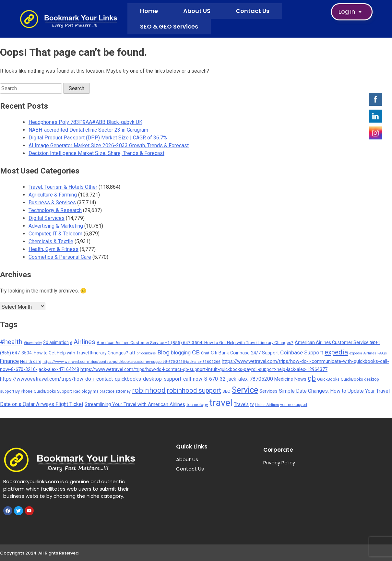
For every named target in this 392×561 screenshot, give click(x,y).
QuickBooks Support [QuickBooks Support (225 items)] (53, 391)
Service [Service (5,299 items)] (245, 390)
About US (197, 11)
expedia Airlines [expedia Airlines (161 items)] (363, 353)
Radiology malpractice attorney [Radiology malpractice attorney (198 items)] (102, 391)
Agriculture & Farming (53, 195)
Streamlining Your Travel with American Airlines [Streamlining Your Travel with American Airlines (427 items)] (135, 404)
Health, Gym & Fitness (53, 249)
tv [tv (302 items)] (252, 404)
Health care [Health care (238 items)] (31, 361)
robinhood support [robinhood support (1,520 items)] (194, 390)
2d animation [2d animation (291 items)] (56, 342)
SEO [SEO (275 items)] (226, 391)
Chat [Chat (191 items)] (205, 353)
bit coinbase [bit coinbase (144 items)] (146, 353)
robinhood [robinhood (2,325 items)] (149, 390)
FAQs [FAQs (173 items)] (382, 353)
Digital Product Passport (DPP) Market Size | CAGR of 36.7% (98, 138)
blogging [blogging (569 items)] (181, 353)
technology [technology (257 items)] (197, 405)
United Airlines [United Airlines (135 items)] (267, 405)
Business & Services (52, 203)
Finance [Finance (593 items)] (9, 361)
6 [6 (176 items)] (71, 343)
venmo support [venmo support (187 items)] (294, 405)
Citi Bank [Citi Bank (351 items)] (220, 353)
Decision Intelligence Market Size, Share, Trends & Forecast (96, 153)
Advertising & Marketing (56, 226)
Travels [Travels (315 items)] (241, 404)
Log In (352, 12)
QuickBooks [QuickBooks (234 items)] (328, 379)
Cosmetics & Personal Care (60, 257)
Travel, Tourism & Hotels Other (63, 187)
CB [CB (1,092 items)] (196, 352)
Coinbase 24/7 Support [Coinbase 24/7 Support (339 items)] (255, 353)
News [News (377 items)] (300, 379)
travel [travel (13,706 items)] (221, 403)
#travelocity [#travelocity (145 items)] (33, 343)
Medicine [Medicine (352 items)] (284, 379)
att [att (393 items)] (132, 353)
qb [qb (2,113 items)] (312, 378)
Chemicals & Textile (51, 241)
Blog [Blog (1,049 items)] (163, 352)
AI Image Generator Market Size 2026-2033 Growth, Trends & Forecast (109, 145)
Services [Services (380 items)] (268, 391)
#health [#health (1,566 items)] (11, 342)
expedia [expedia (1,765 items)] (336, 352)
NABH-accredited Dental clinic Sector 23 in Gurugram (88, 130)
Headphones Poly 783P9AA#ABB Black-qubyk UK (85, 122)
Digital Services (47, 218)
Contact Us (253, 11)
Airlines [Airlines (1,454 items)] (84, 342)
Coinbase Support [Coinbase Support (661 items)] (302, 352)
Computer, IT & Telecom (55, 234)
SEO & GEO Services (169, 26)
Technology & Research (55, 210)
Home (149, 11)
